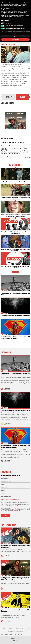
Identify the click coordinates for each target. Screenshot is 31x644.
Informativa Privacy (16, 506)
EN (14, 640)
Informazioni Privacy (6, 497)
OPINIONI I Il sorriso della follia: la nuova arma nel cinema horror (15, 316)
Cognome (3, 491)
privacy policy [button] (14, 4)
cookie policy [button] (11, 8)
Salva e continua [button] (15, 39)
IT (16, 640)
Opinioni (5, 291)
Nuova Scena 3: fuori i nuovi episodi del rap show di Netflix (15, 182)
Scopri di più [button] (16, 36)
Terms (19, 511)
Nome (2, 485)
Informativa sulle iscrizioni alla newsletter (10, 499)
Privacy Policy (15, 511)
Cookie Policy (20, 634)
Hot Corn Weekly (7, 543)
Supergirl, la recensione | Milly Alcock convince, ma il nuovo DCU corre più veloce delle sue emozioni (15, 338)
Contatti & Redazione (4, 634)
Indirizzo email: (4, 479)
